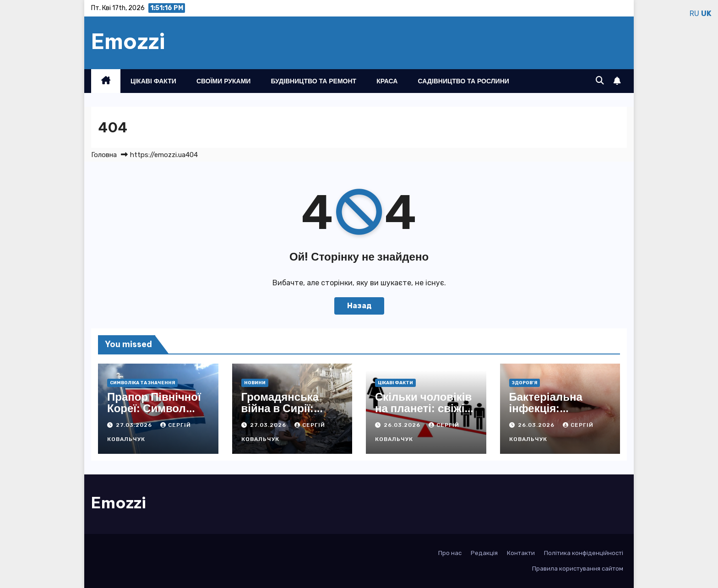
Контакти (521, 553)
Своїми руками (223, 81)
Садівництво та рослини (463, 81)
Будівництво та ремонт (313, 81)
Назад (359, 306)
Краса (387, 81)
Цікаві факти (153, 81)
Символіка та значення (142, 383)
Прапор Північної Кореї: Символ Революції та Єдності (154, 414)
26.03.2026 (403, 425)
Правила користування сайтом (578, 569)
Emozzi (128, 41)
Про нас (450, 553)
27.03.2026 (135, 425)
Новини (255, 383)
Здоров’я (525, 383)
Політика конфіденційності (584, 553)
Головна (104, 155)
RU (694, 14)
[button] (600, 81)
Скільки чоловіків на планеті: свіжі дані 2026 (423, 408)
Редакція (484, 553)
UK (706, 14)
